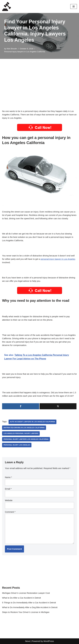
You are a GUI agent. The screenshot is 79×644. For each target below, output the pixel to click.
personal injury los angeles (17, 445)
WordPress (49, 641)
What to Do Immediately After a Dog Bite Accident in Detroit (30, 607)
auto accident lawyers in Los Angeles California (32, 422)
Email (8, 489)
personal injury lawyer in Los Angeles (58, 259)
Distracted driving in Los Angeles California (24, 428)
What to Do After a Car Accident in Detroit (21, 598)
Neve (28, 641)
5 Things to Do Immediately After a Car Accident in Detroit (29, 603)
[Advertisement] (39, 80)
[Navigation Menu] (74, 6)
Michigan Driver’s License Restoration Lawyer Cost (26, 593)
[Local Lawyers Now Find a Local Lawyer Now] (7, 6)
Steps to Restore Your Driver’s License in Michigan (26, 612)
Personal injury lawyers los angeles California (26, 439)
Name (8, 477)
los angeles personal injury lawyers (21, 433)
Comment (10, 512)
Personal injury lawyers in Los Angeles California (25, 52)
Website (9, 500)
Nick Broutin (12, 49)
